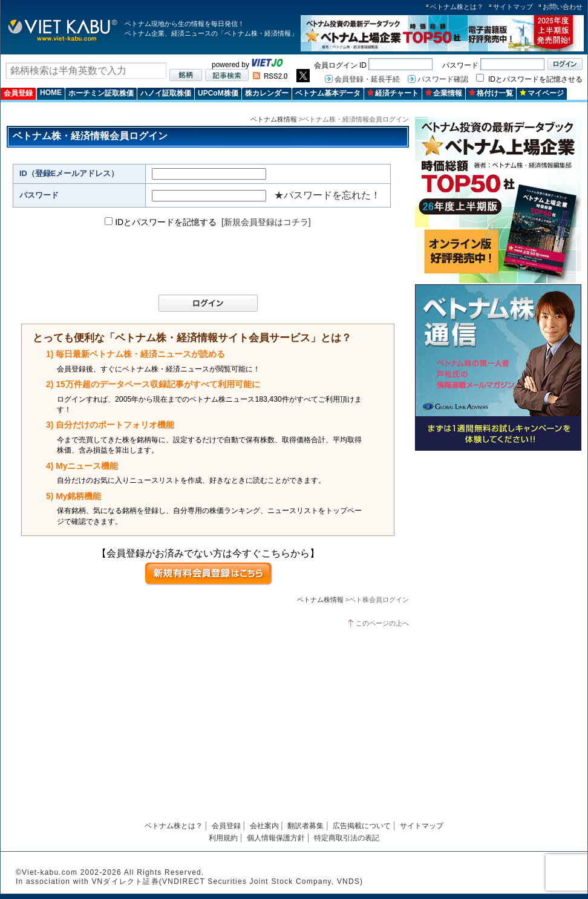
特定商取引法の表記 (347, 838)
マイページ (542, 93)
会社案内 (264, 826)
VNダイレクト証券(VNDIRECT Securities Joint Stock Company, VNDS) (227, 881)
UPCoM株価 (218, 93)
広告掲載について (362, 826)
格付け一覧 (491, 93)
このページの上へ (382, 623)
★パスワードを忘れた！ (327, 195)
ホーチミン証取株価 (101, 93)
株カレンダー (267, 93)
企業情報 (444, 93)
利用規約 (223, 838)
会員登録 (18, 93)
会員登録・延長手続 (367, 79)
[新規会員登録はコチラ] (266, 222)
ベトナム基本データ (328, 93)
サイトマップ (513, 7)
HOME (51, 93)
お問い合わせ (563, 7)
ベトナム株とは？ (457, 7)
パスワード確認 (443, 79)
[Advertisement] (498, 540)
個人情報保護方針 (276, 838)
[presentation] (202, 261)
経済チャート (393, 93)
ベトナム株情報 (274, 119)
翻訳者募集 (305, 826)
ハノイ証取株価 (166, 93)
